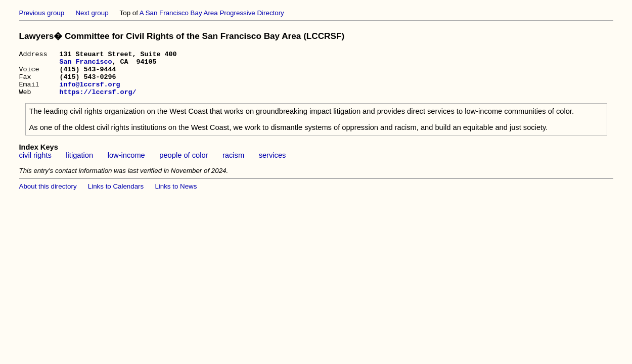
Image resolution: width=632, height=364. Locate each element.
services (273, 164)
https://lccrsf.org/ (98, 101)
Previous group (42, 13)
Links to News (176, 195)
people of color (184, 164)
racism (233, 164)
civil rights (35, 164)
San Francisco (85, 64)
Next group (92, 13)
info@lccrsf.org (89, 92)
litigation (79, 164)
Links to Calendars (116, 195)
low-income (126, 164)
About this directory (48, 195)
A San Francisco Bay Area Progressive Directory (212, 13)
